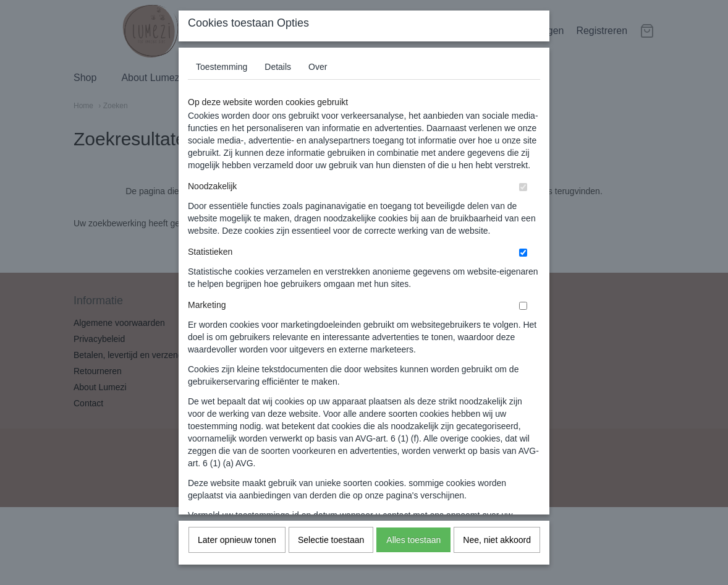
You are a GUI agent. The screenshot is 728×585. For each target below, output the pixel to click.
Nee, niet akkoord (497, 553)
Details (278, 80)
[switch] (523, 200)
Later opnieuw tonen (237, 553)
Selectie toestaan (331, 553)
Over (318, 80)
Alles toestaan (413, 553)
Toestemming (222, 80)
